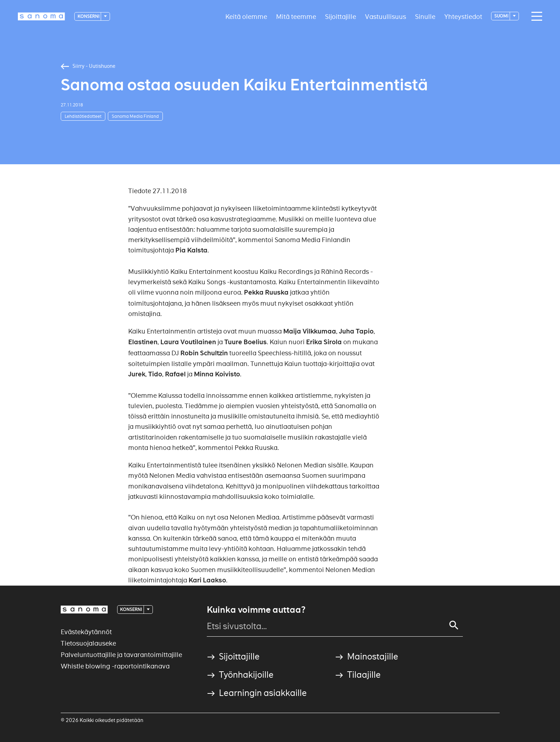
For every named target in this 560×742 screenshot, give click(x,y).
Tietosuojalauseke (88, 643)
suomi (502, 16)
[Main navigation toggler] (535, 16)
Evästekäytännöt (86, 632)
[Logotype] (41, 16)
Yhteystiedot (463, 16)
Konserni (89, 16)
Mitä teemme (296, 16)
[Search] (454, 625)
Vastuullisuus (386, 16)
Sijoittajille (341, 16)
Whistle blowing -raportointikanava (115, 666)
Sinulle (425, 16)
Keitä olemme (246, 16)
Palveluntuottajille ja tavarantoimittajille (121, 655)
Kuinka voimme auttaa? (256, 610)
